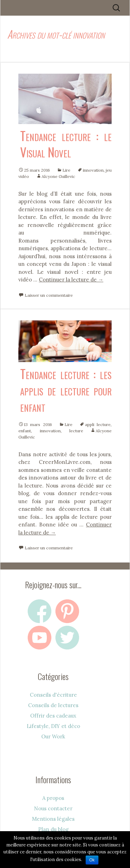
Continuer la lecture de (71, 280)
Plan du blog (53, 829)
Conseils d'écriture (53, 695)
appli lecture (98, 424)
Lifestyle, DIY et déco (53, 726)
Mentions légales (53, 819)
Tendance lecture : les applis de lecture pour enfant (66, 390)
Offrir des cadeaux (53, 716)
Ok (92, 860)
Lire (66, 170)
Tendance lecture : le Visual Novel (66, 144)
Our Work (53, 736)
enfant (25, 431)
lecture (76, 431)
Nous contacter (53, 808)
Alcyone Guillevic (58, 176)
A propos (53, 798)
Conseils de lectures (53, 705)
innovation (93, 170)
